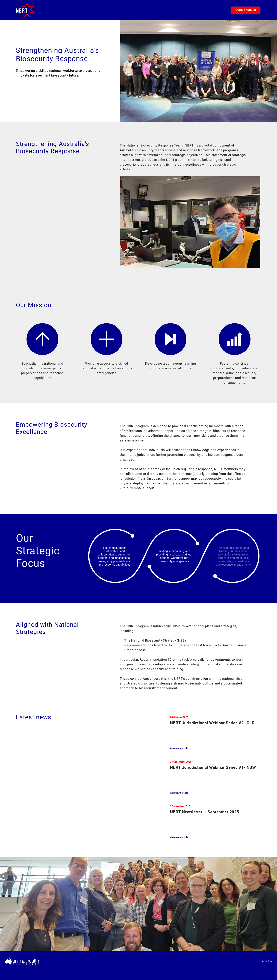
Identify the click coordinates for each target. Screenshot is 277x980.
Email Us (266, 961)
